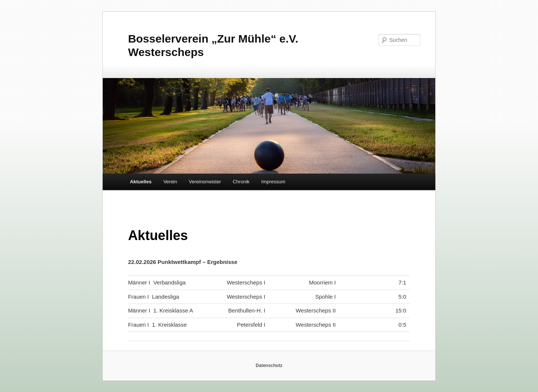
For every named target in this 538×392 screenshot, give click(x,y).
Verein (170, 182)
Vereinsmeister (205, 182)
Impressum (273, 182)
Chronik (241, 182)
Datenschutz (269, 365)
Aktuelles (141, 182)
